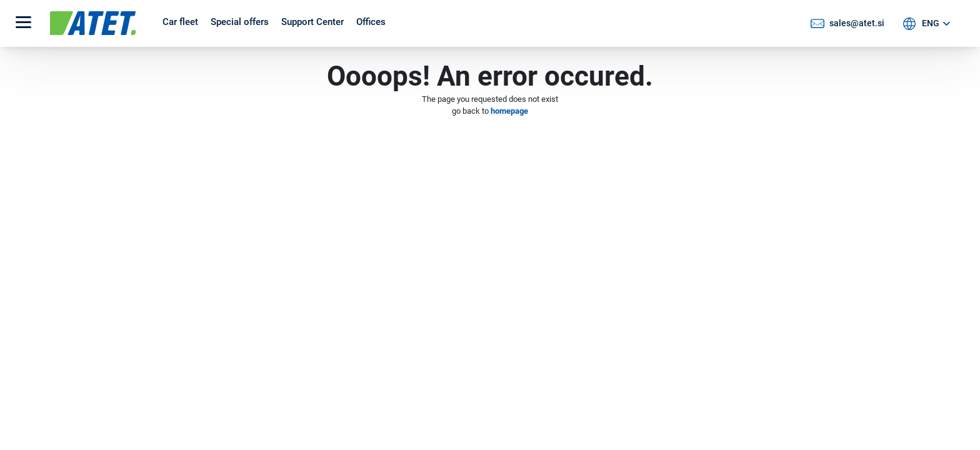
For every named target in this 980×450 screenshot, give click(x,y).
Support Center (312, 22)
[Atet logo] (100, 23)
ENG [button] (931, 23)
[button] (23, 23)
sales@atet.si (857, 23)
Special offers (240, 22)
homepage (509, 111)
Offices (371, 22)
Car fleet (180, 22)
